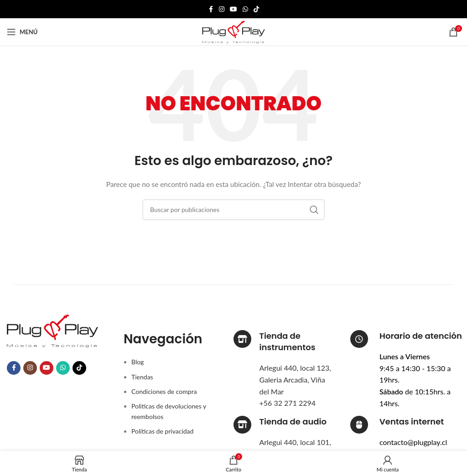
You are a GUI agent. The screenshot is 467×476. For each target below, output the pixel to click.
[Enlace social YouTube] (233, 9)
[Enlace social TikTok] (256, 9)
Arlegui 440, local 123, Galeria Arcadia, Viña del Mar (295, 379)
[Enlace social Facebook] (211, 9)
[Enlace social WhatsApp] (245, 9)
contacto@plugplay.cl (413, 442)
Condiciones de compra (164, 391)
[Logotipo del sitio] (233, 31)
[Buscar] (233, 210)
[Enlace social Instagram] (222, 9)
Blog (138, 362)
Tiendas (142, 377)
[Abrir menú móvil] (22, 32)
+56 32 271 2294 (288, 403)
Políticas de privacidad (162, 431)
